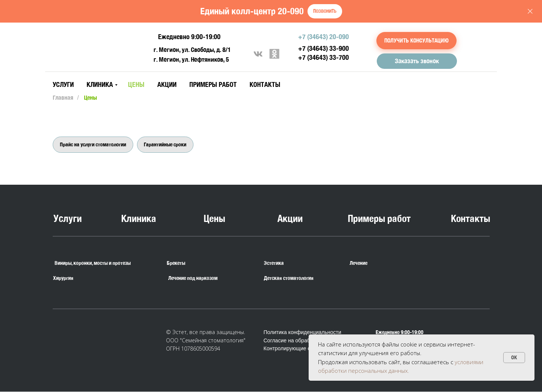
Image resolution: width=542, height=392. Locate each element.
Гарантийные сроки (165, 144)
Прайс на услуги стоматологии (93, 144)
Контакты (265, 84)
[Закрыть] (530, 11)
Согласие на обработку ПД (296, 341)
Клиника (100, 84)
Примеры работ (213, 84)
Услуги (63, 84)
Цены (136, 84)
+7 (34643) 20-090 (324, 37)
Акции (167, 84)
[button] (416, 41)
